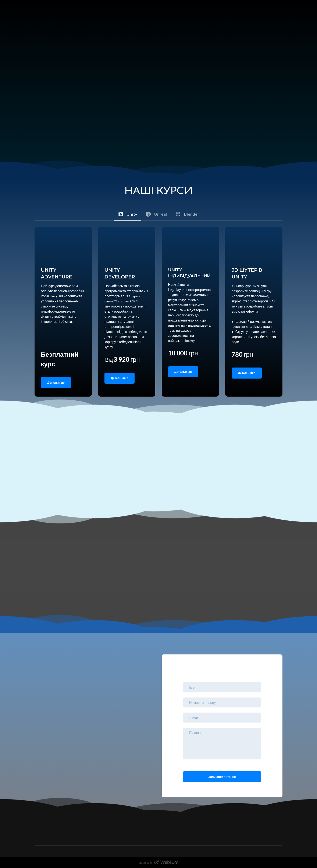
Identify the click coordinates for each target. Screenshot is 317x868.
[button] (128, 214)
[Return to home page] (51, 16)
